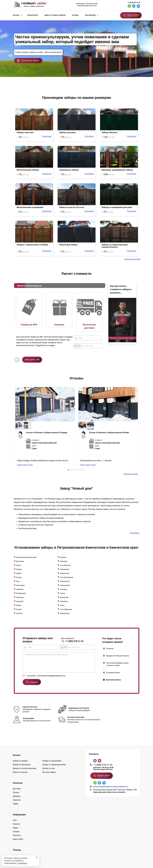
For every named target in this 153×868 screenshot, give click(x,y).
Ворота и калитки (20, 731)
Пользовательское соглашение (124, 853)
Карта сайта (18, 798)
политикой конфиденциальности (51, 643)
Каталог (16, 15)
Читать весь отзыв (25, 465)
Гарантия (17, 759)
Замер (16, 762)
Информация (90, 15)
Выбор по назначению (52, 719)
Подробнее (22, 863)
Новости (16, 783)
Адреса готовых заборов (55, 15)
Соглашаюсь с (46, 643)
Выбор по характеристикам (54, 723)
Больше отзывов (131, 474)
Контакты (17, 794)
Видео (16, 786)
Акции (15, 814)
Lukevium (136, 844)
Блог (15, 779)
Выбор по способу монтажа (25, 727)
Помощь (17, 808)
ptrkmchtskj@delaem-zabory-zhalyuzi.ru (111, 745)
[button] (68, 470)
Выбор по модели (20, 719)
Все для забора (49, 731)
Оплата (16, 751)
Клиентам (18, 742)
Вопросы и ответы (21, 818)
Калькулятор (33, 15)
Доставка (17, 747)
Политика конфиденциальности (126, 849)
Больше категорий (132, 259)
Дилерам (17, 755)
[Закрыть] (37, 858)
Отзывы (75, 15)
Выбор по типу (49, 727)
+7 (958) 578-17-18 (134, 3)
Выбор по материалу (22, 723)
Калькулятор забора (28, 61)
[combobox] (77, 346)
